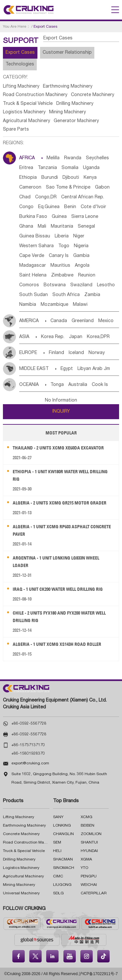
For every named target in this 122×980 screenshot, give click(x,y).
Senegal (86, 227)
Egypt (67, 369)
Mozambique (54, 305)
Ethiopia (28, 178)
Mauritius (60, 266)
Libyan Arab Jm (94, 369)
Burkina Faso (33, 217)
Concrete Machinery (93, 95)
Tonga (57, 385)
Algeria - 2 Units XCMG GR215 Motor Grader (60, 503)
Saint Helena (33, 276)
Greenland (83, 321)
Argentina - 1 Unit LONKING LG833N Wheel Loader (56, 562)
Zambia (92, 295)
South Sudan (34, 295)
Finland (56, 353)
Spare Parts (16, 130)
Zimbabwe (62, 276)
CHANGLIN (63, 834)
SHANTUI (89, 843)
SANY (58, 817)
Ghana (26, 227)
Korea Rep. (53, 337)
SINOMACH (64, 868)
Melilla (53, 158)
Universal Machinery (21, 893)
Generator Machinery (76, 121)
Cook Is (100, 385)
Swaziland (81, 285)
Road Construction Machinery (35, 95)
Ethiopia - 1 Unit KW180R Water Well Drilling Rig (60, 475)
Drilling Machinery (75, 104)
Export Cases (20, 53)
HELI (57, 851)
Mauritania (62, 227)
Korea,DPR (98, 337)
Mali (42, 227)
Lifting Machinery (21, 87)
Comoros (29, 285)
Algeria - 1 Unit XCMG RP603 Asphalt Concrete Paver (62, 530)
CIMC (58, 876)
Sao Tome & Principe (68, 188)
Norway (97, 353)
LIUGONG (62, 885)
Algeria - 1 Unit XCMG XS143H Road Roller (57, 644)
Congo (26, 207)
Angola (82, 266)
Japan (76, 337)
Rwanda (73, 158)
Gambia (81, 256)
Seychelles (97, 158)
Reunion (87, 276)
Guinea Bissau (35, 236)
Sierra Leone (85, 217)
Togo (64, 246)
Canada (59, 321)
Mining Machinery (68, 112)
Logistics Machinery (24, 112)
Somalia (70, 168)
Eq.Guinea (49, 207)
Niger (79, 236)
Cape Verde (32, 256)
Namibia (28, 305)
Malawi (80, 305)
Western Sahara (36, 246)
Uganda (91, 168)
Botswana (55, 285)
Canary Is (59, 256)
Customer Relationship (67, 53)
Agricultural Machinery (27, 121)
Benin (70, 207)
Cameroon (30, 188)
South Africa (66, 295)
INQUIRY (61, 412)
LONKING (62, 826)
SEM (57, 843)
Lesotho (106, 285)
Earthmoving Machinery (68, 87)
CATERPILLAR (94, 893)
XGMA (86, 859)
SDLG (58, 893)
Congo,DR (46, 197)
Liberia (62, 236)
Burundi (50, 178)
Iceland (76, 353)
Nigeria (81, 246)
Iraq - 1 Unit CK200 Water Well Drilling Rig (58, 589)
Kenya (90, 178)
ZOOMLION (91, 834)
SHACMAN (63, 859)
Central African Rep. (83, 197)
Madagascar (33, 266)
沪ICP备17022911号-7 (98, 974)
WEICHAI (89, 885)
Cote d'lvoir (93, 207)
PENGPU (89, 876)
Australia (78, 385)
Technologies (20, 64)
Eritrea (26, 168)
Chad (25, 197)
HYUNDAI (89, 851)
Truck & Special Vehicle (28, 104)
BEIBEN (88, 826)
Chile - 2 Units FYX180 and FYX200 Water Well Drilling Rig (59, 617)
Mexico (106, 321)
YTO (84, 868)
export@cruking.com (30, 763)
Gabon (102, 188)
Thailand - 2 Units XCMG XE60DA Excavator (58, 448)
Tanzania (47, 168)
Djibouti (71, 178)
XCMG (87, 817)
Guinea (59, 217)
